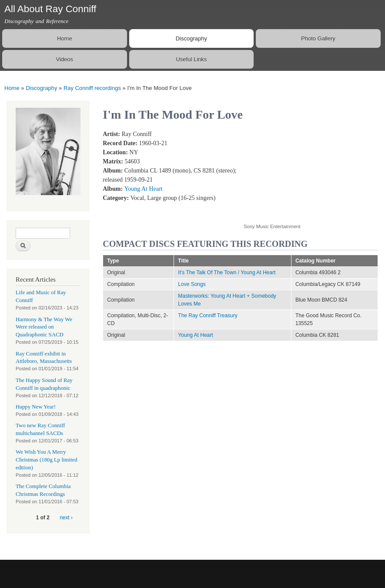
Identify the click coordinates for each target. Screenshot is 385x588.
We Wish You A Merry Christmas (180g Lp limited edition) (47, 460)
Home (65, 38)
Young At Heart (144, 189)
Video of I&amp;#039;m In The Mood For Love (313, 172)
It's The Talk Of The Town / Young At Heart (227, 272)
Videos (65, 59)
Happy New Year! (36, 407)
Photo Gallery (318, 38)
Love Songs (192, 284)
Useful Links (191, 59)
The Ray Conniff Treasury (208, 316)
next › (66, 518)
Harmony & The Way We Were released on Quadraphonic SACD (44, 327)
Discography (191, 38)
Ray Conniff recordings (92, 88)
